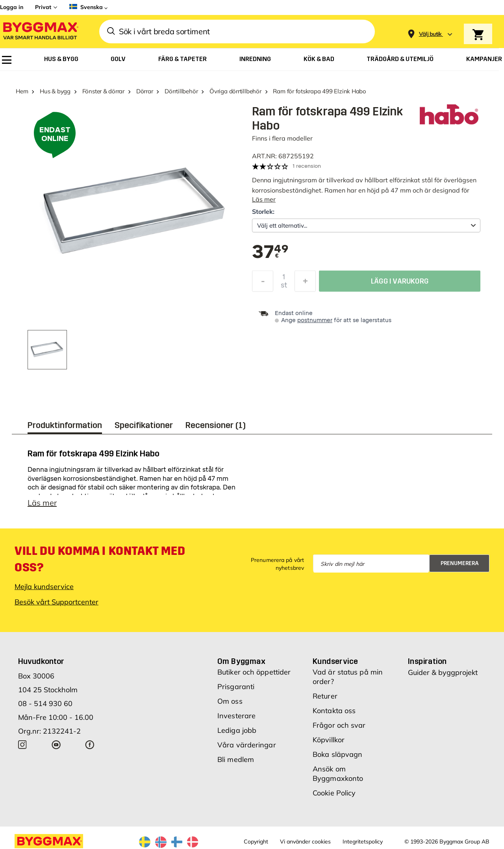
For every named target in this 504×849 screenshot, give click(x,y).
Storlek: (263, 211)
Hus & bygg (55, 91)
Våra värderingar (247, 749)
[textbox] (270, 252)
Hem (22, 91)
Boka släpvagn (337, 758)
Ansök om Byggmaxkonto (338, 778)
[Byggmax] (40, 32)
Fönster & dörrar (103, 91)
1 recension (307, 166)
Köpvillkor (329, 744)
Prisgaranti (236, 691)
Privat (43, 7)
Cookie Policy (334, 797)
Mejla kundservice (44, 590)
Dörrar (145, 91)
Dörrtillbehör (181, 91)
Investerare (236, 720)
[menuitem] (7, 60)
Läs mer (264, 199)
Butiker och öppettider (254, 676)
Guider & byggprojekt (443, 676)
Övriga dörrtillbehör (235, 91)
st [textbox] (284, 287)
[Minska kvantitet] (263, 283)
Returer (325, 700)
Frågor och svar (339, 729)
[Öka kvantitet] (305, 283)
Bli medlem (236, 763)
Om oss (230, 705)
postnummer (315, 320)
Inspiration (427, 665)
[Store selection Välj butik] (430, 34)
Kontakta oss (334, 715)
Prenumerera (460, 567)
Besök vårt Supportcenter (57, 606)
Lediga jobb (237, 734)
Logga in (12, 7)
